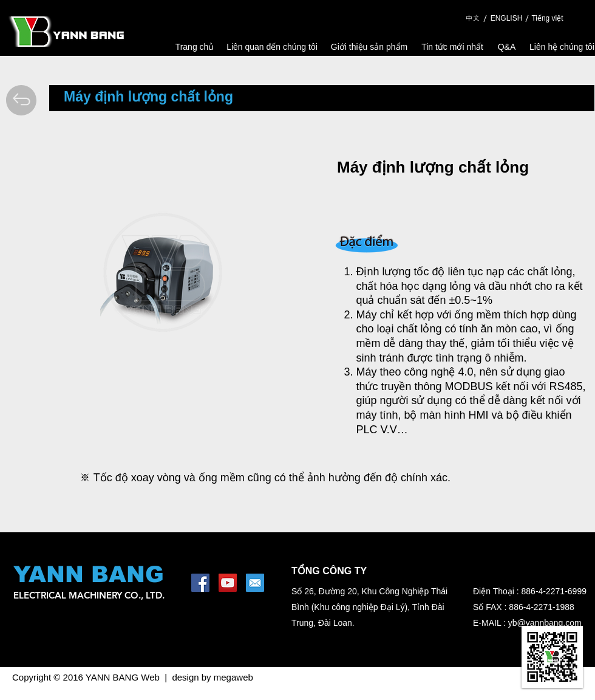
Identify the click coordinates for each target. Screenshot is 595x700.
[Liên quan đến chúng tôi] (272, 47)
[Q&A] (507, 47)
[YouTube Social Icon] (228, 583)
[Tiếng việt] (547, 19)
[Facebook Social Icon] (200, 583)
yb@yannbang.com (545, 623)
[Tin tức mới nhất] (452, 47)
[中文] (472, 18)
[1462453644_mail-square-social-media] (255, 583)
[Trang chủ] (195, 47)
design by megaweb (212, 677)
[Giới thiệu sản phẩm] (369, 47)
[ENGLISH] (506, 19)
